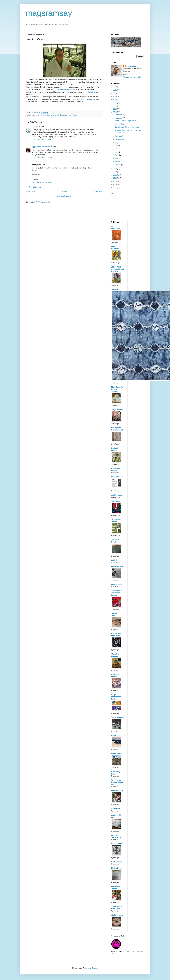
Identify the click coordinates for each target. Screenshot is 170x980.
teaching (92, 92)
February (118, 161)
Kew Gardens (61, 115)
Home (65, 192)
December (119, 115)
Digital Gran (116, 735)
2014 (115, 112)
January (118, 165)
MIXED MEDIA (117, 754)
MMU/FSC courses (84, 99)
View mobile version (64, 196)
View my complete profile (132, 77)
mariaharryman (117, 585)
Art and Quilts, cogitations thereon (117, 593)
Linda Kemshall (117, 791)
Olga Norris (36, 127)
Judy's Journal (117, 410)
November (119, 118)
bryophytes (65, 89)
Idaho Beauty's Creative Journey (117, 389)
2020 (115, 93)
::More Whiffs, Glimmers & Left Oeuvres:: (118, 269)
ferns (75, 89)
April (117, 155)
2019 (115, 96)
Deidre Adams (117, 862)
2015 (115, 109)
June (117, 149)
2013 (115, 169)
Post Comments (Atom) (44, 202)
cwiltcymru (116, 809)
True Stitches (116, 501)
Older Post (98, 192)
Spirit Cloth (116, 560)
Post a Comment (35, 187)
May (117, 152)
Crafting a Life (117, 844)
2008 (115, 184)
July (117, 146)
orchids (56, 89)
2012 (115, 172)
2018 (115, 99)
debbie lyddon (117, 495)
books (67, 92)
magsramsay (49, 13)
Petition (74, 115)
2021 (115, 90)
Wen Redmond (117, 477)
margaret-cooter (117, 566)
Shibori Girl (116, 289)
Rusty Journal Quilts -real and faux (127, 127)
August (118, 143)
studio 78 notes (117, 915)
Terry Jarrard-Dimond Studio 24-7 (117, 782)
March (118, 158)
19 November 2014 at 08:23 (42, 182)
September (119, 139)
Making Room (117, 868)
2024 (115, 87)
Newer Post (31, 192)
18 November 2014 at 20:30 (42, 140)
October (118, 136)
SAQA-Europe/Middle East (117, 697)
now (80, 87)
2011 (115, 175)
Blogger (95, 968)
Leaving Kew (119, 124)
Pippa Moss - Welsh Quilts (42, 147)
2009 (115, 181)
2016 (115, 106)
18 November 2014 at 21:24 (42, 158)
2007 (115, 188)
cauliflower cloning (46, 115)
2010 (115, 178)
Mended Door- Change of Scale (126, 121)
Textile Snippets (117, 717)
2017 (115, 103)
